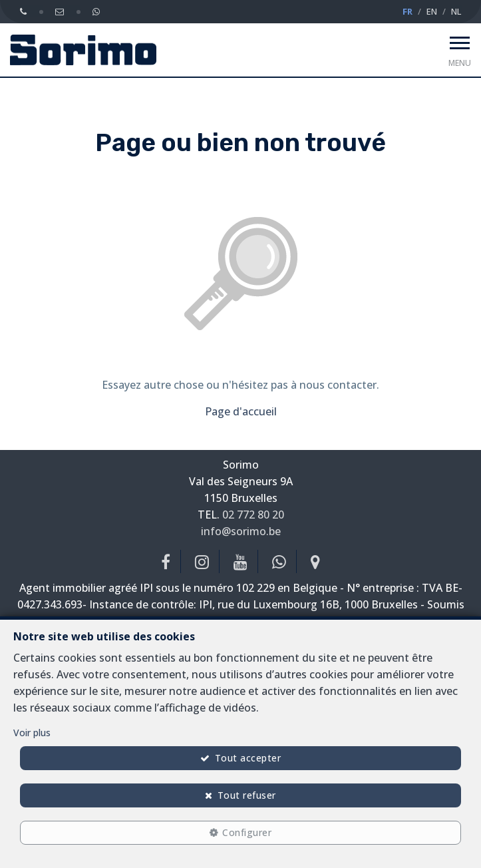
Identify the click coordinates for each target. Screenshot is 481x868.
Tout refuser (247, 795)
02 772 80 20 (253, 515)
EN (432, 11)
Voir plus (32, 733)
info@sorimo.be (241, 531)
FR (407, 11)
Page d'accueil (241, 411)
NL (456, 11)
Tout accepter (248, 758)
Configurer (247, 832)
